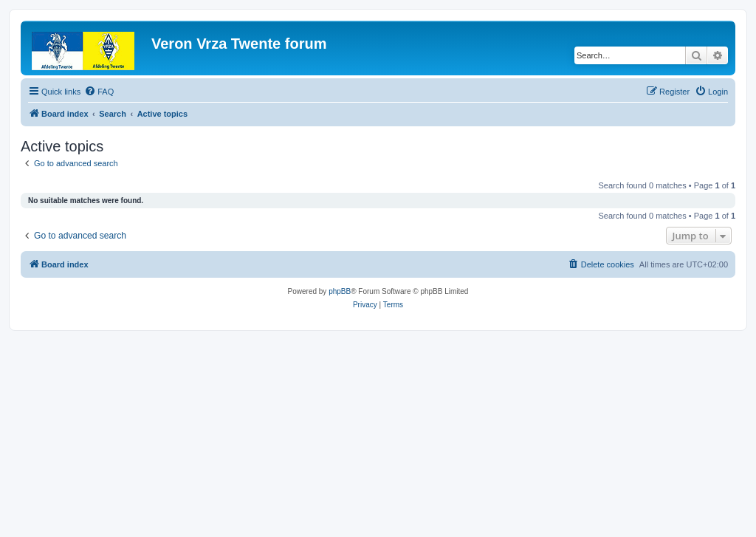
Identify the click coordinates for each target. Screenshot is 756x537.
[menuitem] (99, 92)
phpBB (340, 291)
